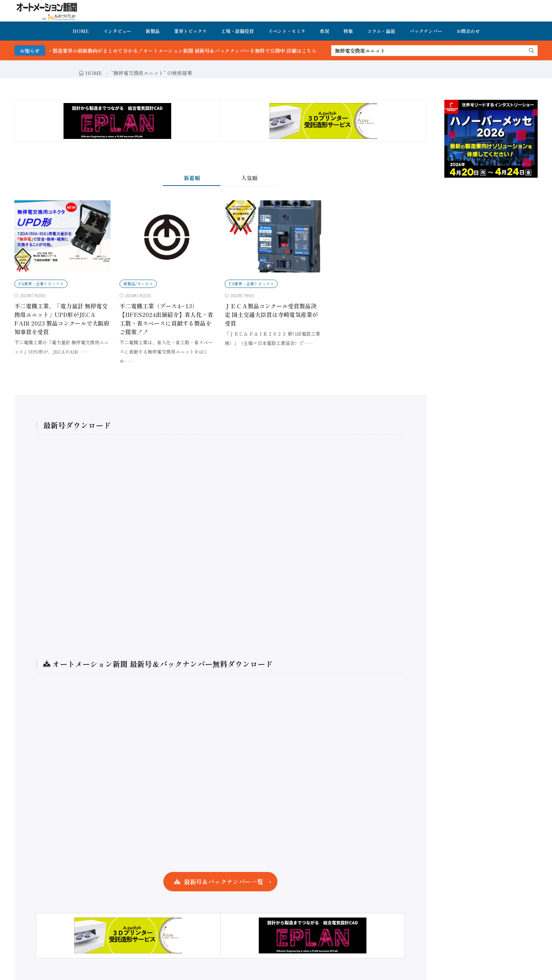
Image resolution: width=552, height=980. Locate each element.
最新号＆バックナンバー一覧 (223, 881)
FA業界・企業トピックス (41, 284)
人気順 (249, 178)
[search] (532, 51)
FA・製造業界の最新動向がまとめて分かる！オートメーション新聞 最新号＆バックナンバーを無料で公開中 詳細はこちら (188, 51)
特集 (348, 31)
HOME (81, 31)
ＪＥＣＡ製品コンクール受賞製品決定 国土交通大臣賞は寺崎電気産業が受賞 (271, 314)
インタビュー (117, 31)
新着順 (192, 178)
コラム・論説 (381, 31)
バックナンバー (426, 31)
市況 (324, 31)
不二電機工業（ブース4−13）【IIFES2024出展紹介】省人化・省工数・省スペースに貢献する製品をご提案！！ (166, 319)
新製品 (153, 31)
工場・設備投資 (237, 31)
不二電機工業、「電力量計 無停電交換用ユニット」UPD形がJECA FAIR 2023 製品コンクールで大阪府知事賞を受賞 (62, 319)
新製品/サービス (138, 284)
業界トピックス (190, 31)
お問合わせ (468, 31)
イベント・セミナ (287, 31)
